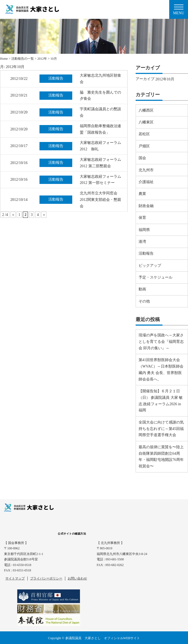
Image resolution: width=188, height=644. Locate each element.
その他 (144, 301)
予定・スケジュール (156, 277)
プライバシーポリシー (46, 578)
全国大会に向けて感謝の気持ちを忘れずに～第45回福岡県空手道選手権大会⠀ (161, 429)
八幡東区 (146, 122)
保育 (142, 218)
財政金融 (146, 206)
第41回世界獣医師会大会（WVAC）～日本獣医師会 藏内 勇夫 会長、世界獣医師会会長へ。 (161, 369)
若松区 (144, 134)
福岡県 (144, 230)
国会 (142, 158)
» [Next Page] (44, 215)
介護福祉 (146, 182)
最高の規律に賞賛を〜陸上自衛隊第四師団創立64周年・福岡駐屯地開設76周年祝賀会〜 (161, 457)
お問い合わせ (77, 578)
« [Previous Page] (13, 215)
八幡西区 (146, 110)
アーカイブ (145, 79)
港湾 (142, 242)
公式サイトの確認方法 (72, 534)
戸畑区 (144, 146)
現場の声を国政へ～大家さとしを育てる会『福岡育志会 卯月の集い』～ (161, 342)
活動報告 (146, 253)
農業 (142, 194)
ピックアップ (150, 266)
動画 (142, 289)
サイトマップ (15, 578)
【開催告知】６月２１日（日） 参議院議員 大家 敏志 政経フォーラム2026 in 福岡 (161, 401)
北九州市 (146, 170)
